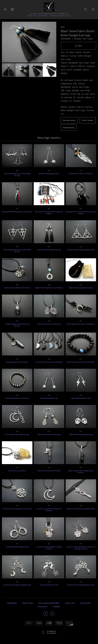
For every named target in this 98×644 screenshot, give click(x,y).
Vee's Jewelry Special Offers (49, 603)
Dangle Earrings (69, 128)
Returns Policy (28, 603)
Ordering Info (12, 603)
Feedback (56, 607)
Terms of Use (42, 607)
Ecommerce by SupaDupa (51, 632)
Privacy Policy (85, 603)
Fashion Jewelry (87, 120)
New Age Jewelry (69, 120)
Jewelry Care (70, 603)
